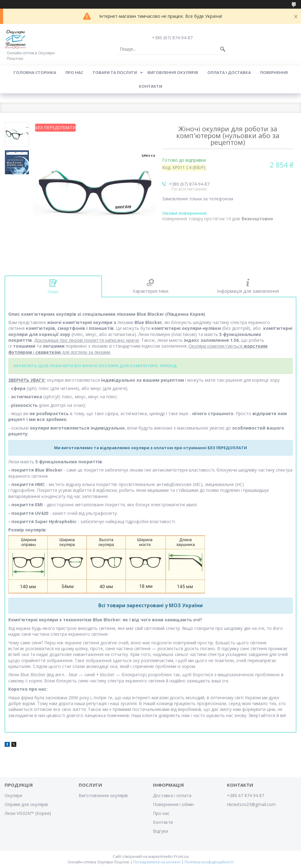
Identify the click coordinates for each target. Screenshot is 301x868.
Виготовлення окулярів (103, 795)
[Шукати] (223, 49)
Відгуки (160, 831)
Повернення (274, 72)
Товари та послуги (115, 72)
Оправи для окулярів (26, 804)
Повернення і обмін (173, 804)
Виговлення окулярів (173, 72)
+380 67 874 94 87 (246, 795)
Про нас (74, 72)
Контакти (150, 86)
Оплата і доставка (229, 72)
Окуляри (13, 795)
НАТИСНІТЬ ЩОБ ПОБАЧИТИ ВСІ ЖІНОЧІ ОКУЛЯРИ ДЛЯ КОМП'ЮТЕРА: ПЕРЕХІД (95, 366)
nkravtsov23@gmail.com (251, 804)
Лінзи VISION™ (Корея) (28, 813)
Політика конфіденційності (209, 862)
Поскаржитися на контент (157, 862)
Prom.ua (181, 856)
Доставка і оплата (172, 795)
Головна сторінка (35, 72)
